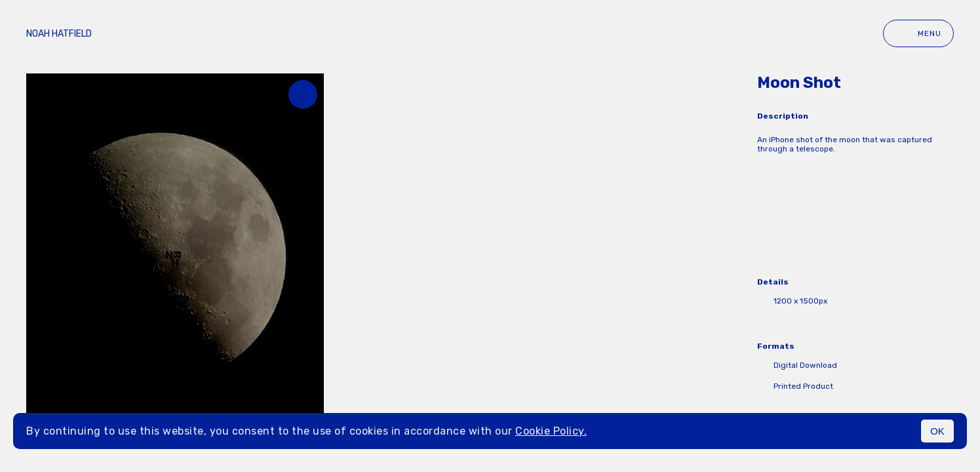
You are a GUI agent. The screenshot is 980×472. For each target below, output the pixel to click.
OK (937, 431)
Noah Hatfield (59, 34)
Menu (918, 33)
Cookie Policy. (551, 431)
